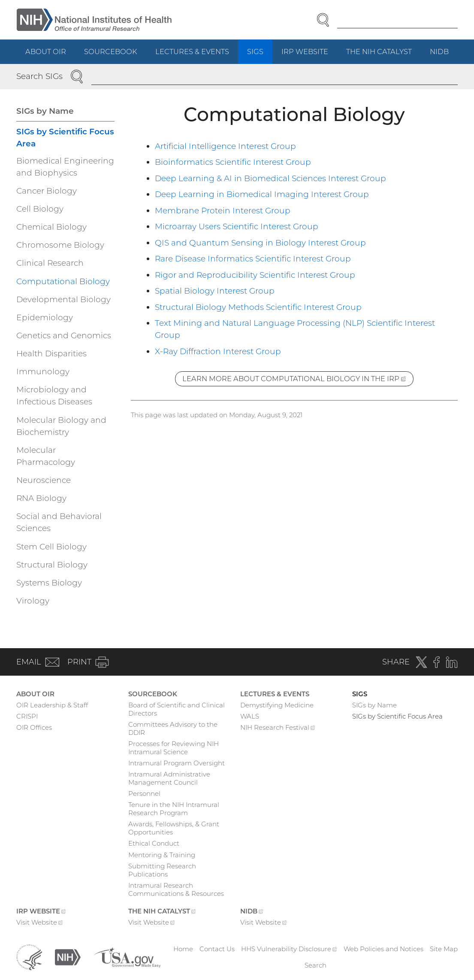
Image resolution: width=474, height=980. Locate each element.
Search (315, 965)
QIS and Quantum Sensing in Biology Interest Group (260, 243)
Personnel (144, 793)
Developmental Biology (63, 299)
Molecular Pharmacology (46, 456)
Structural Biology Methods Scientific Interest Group (258, 307)
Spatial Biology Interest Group (215, 291)
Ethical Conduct (154, 843)
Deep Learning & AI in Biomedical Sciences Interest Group (270, 178)
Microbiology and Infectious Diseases (54, 396)
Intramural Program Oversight (177, 763)
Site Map (444, 949)
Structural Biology (52, 565)
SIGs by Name (45, 111)
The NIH (383, 55)
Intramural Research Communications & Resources (176, 889)
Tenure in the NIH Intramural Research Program (174, 809)
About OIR (46, 52)
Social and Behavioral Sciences (59, 522)
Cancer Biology (47, 191)
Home (183, 949)
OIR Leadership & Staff (52, 705)
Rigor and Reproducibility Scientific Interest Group (255, 275)
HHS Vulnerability (289, 949)
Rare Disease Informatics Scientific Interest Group (253, 259)
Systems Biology (49, 583)
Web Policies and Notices (383, 949)
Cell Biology (40, 209)
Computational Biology (63, 281)
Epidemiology (45, 317)
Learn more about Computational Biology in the (298, 380)
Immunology (43, 372)
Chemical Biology (51, 227)
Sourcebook (111, 52)
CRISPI (27, 716)
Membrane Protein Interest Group (223, 211)
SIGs (255, 52)
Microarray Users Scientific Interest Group (237, 226)
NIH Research (278, 728)
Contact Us (217, 949)
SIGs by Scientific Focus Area (65, 138)
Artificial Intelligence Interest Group (225, 146)
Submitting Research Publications (162, 870)
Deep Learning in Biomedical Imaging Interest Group (262, 194)
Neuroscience (44, 480)
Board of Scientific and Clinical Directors (177, 709)
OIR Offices (34, 727)
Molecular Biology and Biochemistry (61, 426)
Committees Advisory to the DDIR (173, 728)
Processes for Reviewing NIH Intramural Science (174, 748)
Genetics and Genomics (64, 335)
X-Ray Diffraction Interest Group (218, 351)
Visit (40, 923)
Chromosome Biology (60, 245)
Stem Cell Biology (51, 547)
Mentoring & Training (162, 855)
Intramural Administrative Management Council (169, 778)
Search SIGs (39, 76)
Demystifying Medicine (277, 705)
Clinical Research (50, 263)
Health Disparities (51, 353)
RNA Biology (41, 498)
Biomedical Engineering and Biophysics (65, 167)
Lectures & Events (192, 52)
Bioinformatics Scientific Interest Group (233, 162)
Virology (33, 601)
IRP (309, 55)
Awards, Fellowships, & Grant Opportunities (174, 828)
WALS (250, 716)
